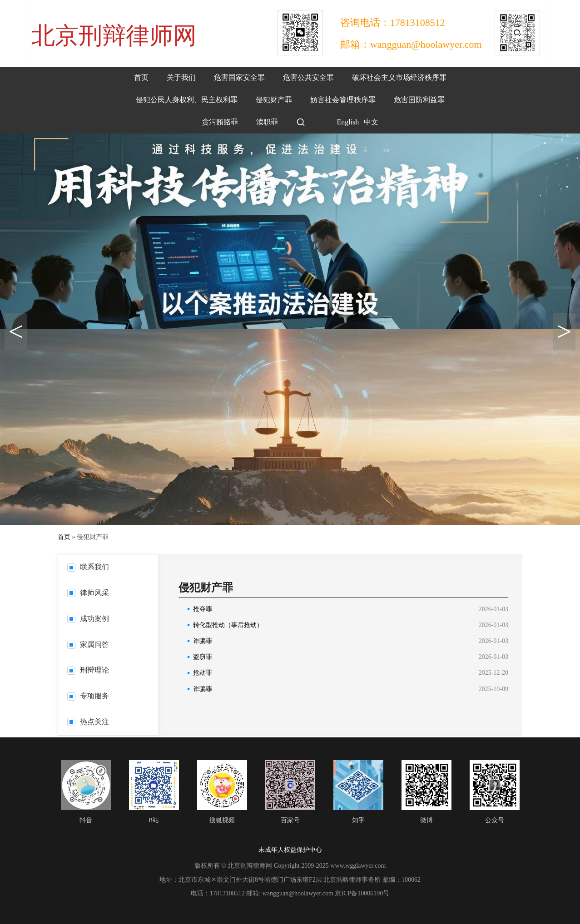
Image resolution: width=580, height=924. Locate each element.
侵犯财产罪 (274, 100)
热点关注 (88, 722)
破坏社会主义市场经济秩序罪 (399, 77)
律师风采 (88, 593)
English (341, 122)
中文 (371, 122)
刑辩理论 (88, 670)
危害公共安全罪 (308, 77)
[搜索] (301, 122)
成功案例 (88, 619)
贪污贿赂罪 (220, 122)
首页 (141, 77)
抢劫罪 (203, 673)
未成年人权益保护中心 (290, 850)
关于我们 (181, 77)
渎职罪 (267, 122)
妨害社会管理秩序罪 (343, 100)
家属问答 (88, 645)
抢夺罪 (203, 609)
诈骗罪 (203, 641)
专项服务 (88, 696)
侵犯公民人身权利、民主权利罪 (187, 100)
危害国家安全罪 (239, 77)
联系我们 (88, 567)
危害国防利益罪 (419, 100)
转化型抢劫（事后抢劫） (228, 625)
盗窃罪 (203, 657)
